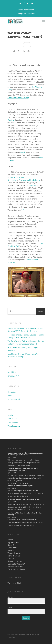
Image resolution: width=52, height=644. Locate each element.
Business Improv (15, 561)
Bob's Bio (12, 545)
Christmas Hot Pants (16, 569)
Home (10, 540)
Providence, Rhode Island (30, 180)
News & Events (14, 556)
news (10, 396)
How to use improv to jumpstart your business (23, 349)
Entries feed (13, 419)
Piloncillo (32, 185)
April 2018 (12, 372)
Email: (10, 607)
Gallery (11, 550)
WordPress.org (14, 426)
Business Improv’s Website (26, 10)
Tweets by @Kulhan (16, 583)
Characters (12, 548)
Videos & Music (14, 553)
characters (12, 392)
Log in (10, 415)
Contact (11, 558)
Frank (23, 152)
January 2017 (13, 376)
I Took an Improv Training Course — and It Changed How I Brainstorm (26, 336)
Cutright (11, 120)
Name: (10, 597)
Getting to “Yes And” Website (26, 14)
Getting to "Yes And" (16, 564)
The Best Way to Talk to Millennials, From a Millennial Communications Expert (26, 342)
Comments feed (14, 422)
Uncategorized (14, 399)
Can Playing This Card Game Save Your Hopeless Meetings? (24, 355)
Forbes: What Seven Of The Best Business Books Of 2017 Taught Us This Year (25, 330)
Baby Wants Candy (16, 566)
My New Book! (14, 542)
